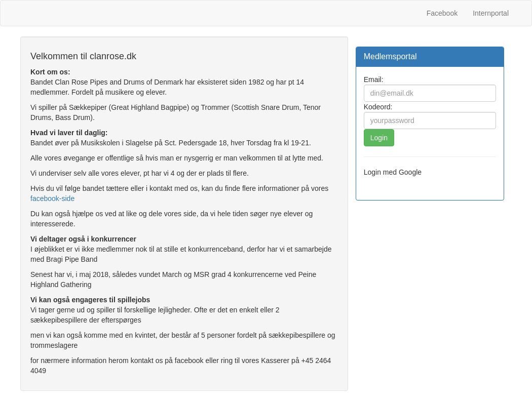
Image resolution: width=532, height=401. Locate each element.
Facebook (442, 13)
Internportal (491, 13)
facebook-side (52, 198)
